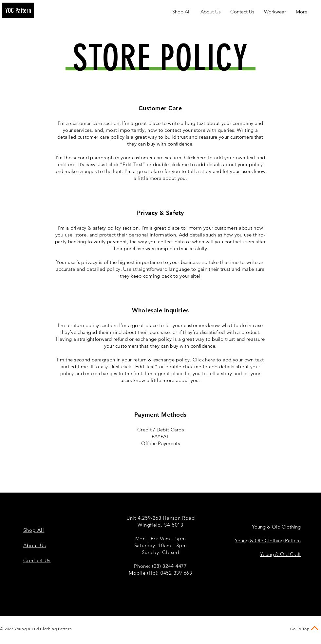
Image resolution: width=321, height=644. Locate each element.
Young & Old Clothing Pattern (268, 540)
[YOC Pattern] (18, 10)
